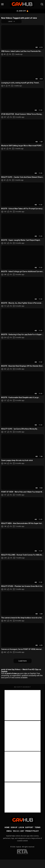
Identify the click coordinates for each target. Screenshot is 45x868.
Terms (37, 827)
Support (29, 827)
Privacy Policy (32, 831)
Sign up (14, 827)
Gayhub (19, 847)
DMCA (9, 831)
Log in (21, 827)
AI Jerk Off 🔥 (22, 11)
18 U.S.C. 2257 (18, 831)
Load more (23, 661)
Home (7, 827)
